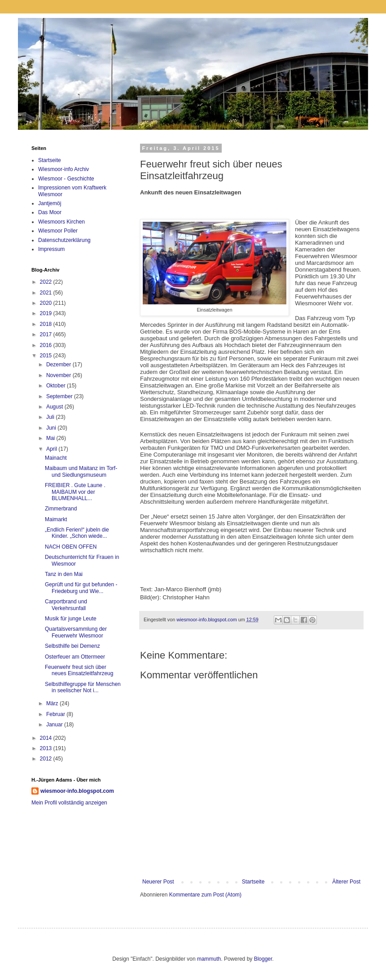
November (59, 375)
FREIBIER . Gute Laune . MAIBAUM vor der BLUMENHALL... (75, 492)
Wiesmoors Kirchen (61, 222)
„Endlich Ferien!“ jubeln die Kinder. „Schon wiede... (77, 533)
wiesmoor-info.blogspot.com (77, 791)
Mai (51, 438)
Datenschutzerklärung (64, 240)
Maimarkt (56, 519)
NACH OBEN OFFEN (71, 547)
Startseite (253, 882)
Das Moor (50, 212)
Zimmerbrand (61, 509)
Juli (51, 417)
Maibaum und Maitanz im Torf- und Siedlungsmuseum (81, 471)
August (55, 407)
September (60, 396)
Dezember (59, 365)
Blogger (263, 959)
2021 (47, 293)
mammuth (209, 959)
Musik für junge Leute (71, 619)
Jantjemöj (50, 203)
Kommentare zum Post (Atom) (205, 895)
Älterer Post (346, 882)
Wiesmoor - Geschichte (66, 179)
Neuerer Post (158, 882)
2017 (47, 334)
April (52, 449)
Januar (55, 725)
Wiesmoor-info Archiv (64, 169)
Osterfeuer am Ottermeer (75, 657)
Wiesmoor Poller (58, 231)
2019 (47, 313)
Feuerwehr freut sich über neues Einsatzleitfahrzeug (79, 670)
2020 (47, 303)
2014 (47, 738)
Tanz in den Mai (64, 574)
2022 (47, 282)
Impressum (51, 249)
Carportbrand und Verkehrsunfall (66, 605)
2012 (47, 759)
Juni (52, 428)
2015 (47, 356)
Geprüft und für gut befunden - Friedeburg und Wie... (81, 588)
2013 (47, 748)
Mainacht (56, 458)
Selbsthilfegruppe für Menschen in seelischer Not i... (83, 687)
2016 (47, 345)
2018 (47, 324)
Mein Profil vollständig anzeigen (69, 803)
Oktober (57, 386)
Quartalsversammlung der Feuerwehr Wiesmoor (76, 632)
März (53, 703)
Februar (56, 714)
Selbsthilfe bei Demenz (72, 646)
